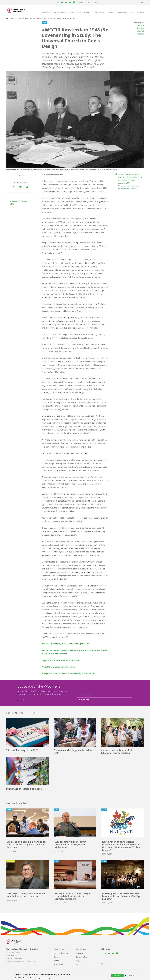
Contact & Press (123, 12)
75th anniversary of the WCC (129, 174)
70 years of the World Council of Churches (61, 660)
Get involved (100, 12)
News (72, 12)
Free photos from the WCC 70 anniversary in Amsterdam (68, 674)
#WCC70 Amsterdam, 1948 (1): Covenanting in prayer (66, 644)
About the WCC (46, 12)
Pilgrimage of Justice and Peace (130, 177)
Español (140, 31)
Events (79, 12)
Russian (140, 34)
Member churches (61, 12)
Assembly (140, 12)
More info (56, 978)
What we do (88, 12)
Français (140, 25)
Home (7, 18)
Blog (133, 12)
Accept (117, 975)
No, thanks (129, 975)
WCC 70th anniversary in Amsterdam (59, 667)
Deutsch (140, 28)
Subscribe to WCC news (18, 203)
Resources (111, 12)
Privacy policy (22, 699)
